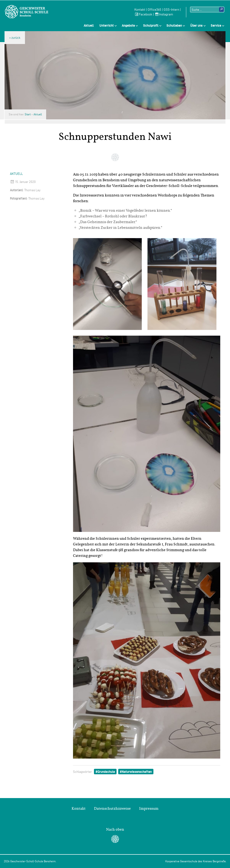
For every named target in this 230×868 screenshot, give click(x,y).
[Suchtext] (207, 10)
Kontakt (140, 10)
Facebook (143, 14)
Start (28, 114)
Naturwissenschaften (137, 772)
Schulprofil (151, 25)
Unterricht (107, 25)
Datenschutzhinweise (112, 809)
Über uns (196, 25)
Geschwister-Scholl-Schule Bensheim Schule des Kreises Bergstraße (27, 12)
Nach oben (115, 829)
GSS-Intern (171, 10)
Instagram (164, 14)
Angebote (128, 25)
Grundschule (106, 772)
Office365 (154, 10)
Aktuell (89, 25)
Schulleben (174, 25)
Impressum (149, 809)
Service (216, 25)
